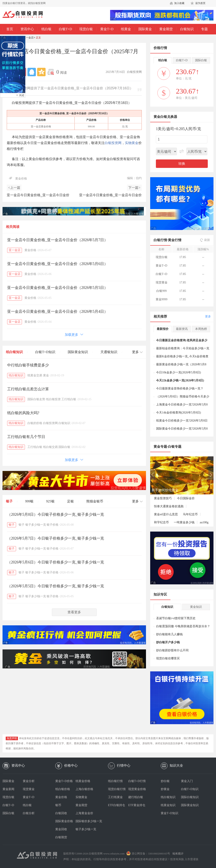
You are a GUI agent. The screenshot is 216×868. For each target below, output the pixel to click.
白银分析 (29, 813)
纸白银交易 (50, 447)
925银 (50, 501)
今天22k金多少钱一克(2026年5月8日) (180, 380)
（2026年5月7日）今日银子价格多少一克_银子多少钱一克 (56, 538)
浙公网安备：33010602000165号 (151, 854)
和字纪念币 (161, 522)
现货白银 (86, 29)
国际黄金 (145, 29)
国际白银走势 (36, 399)
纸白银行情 (115, 781)
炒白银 (165, 781)
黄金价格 (21, 179)
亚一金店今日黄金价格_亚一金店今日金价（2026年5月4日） (57, 312)
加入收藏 (179, 3)
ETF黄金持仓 (137, 805)
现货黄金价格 (137, 789)
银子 (9, 501)
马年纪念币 (190, 514)
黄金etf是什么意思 (166, 514)
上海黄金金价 (84, 813)
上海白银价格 (84, 789)
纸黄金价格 (83, 781)
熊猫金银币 (95, 501)
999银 (29, 501)
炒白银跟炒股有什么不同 (172, 650)
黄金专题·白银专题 (167, 447)
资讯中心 (27, 29)
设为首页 (200, 3)
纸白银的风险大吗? (23, 413)
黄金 (46, 375)
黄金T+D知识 (169, 813)
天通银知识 (109, 352)
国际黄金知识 (78, 352)
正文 (38, 38)
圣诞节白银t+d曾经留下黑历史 (176, 618)
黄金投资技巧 (163, 498)
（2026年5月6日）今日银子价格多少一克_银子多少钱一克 (56, 562)
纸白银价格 (63, 789)
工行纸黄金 (115, 797)
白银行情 (160, 240)
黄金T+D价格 (64, 781)
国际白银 (64, 447)
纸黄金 (126, 29)
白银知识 (187, 29)
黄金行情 (175, 240)
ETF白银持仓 (117, 805)
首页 (10, 29)
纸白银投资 (53, 399)
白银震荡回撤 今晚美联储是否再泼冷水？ (183, 626)
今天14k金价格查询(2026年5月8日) (178, 413)
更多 (208, 316)
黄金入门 (187, 781)
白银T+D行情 (137, 781)
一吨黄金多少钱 (184, 522)
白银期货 (61, 837)
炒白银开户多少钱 (168, 642)
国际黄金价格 (64, 821)
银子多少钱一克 (36, 525)
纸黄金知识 (168, 805)
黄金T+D (107, 29)
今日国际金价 (186, 498)
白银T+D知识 (45, 352)
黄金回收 (61, 829)
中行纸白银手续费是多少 (28, 365)
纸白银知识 (14, 352)
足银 (70, 501)
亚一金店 (28, 38)
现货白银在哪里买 (168, 658)
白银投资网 (113, 143)
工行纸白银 (69, 399)
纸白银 (46, 29)
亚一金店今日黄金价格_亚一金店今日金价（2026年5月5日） (57, 288)
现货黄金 (29, 789)
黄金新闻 (8, 789)
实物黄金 (132, 143)
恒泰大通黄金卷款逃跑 (169, 506)
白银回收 (61, 813)
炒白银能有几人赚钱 (169, 634)
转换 (182, 164)
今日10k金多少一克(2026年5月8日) (178, 372)
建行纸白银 (136, 797)
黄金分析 (29, 781)
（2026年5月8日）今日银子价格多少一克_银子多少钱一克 (56, 514)
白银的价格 (35, 423)
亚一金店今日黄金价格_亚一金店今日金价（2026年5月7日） (57, 240)
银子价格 (53, 525)
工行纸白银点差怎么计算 (28, 389)
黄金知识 (196, 607)
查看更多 (74, 612)
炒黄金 (165, 789)
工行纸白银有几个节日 (26, 437)
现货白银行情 (117, 789)
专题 (204, 29)
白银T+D (65, 29)
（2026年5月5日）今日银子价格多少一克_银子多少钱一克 (56, 586)
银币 (58, 805)
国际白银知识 (190, 797)
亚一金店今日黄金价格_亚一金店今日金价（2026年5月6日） (57, 264)
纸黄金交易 (35, 375)
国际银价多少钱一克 (86, 821)
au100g (204, 522)
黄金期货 (166, 29)
